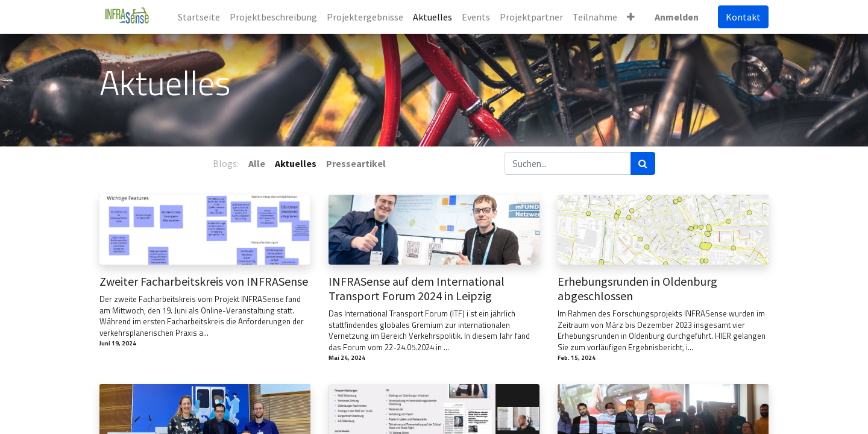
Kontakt (743, 17)
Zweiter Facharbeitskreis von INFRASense (204, 281)
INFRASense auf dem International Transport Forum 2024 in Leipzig (417, 289)
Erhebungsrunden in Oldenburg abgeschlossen (637, 289)
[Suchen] (643, 163)
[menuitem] (199, 17)
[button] (631, 17)
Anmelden (677, 17)
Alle (257, 163)
